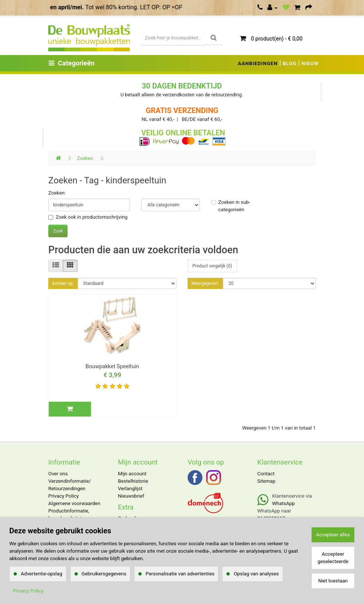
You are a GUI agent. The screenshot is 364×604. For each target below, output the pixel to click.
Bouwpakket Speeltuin (112, 366)
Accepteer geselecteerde (333, 558)
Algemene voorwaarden (74, 503)
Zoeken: (57, 193)
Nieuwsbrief (131, 496)
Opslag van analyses (256, 574)
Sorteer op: (63, 283)
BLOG (290, 63)
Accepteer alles (333, 535)
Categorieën (72, 63)
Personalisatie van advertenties (180, 574)
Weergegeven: (205, 283)
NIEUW (310, 63)
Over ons (58, 474)
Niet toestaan (333, 581)
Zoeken (85, 158)
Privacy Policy (64, 496)
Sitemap (266, 481)
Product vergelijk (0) (212, 266)
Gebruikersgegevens (104, 574)
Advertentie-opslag (42, 574)
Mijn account (132, 474)
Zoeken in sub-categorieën (231, 206)
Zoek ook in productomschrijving (88, 217)
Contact (266, 474)
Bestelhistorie (133, 481)
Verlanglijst (130, 489)
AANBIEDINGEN (258, 63)
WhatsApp (284, 503)
